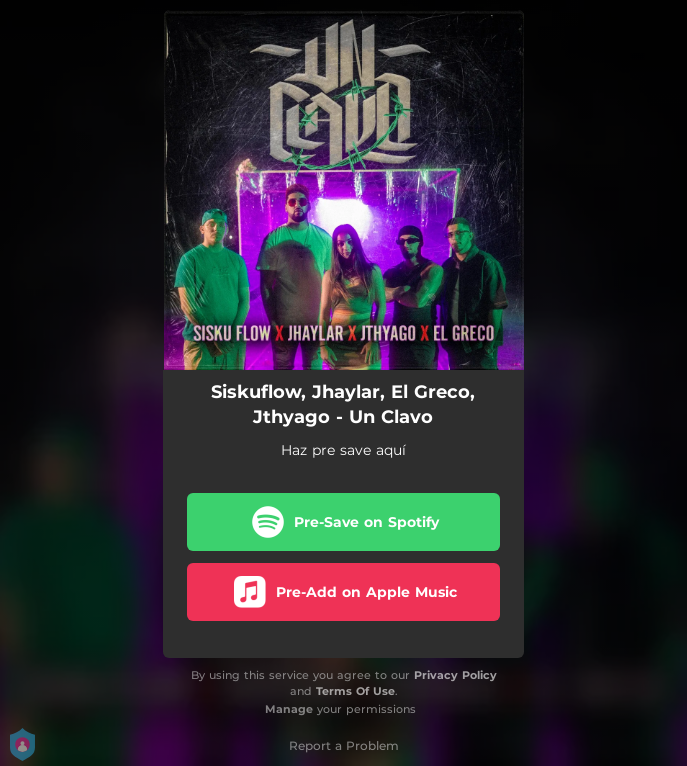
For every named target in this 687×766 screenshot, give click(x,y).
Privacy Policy (455, 675)
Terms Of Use (355, 691)
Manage (289, 709)
